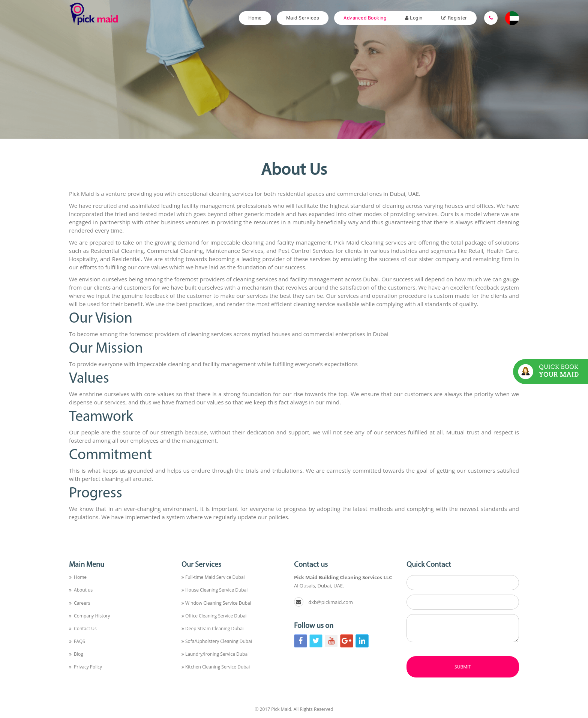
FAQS (77, 641)
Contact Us (83, 629)
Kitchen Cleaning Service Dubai (216, 667)
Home (255, 18)
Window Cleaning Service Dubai (216, 603)
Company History (90, 616)
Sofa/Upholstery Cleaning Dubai (217, 641)
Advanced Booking (365, 18)
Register (454, 18)
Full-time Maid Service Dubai (213, 577)
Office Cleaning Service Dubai (214, 616)
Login (414, 18)
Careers (79, 603)
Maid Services (303, 18)
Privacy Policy (85, 667)
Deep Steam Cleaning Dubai (213, 629)
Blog (76, 654)
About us (81, 590)
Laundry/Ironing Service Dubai (215, 654)
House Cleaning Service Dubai (214, 590)
